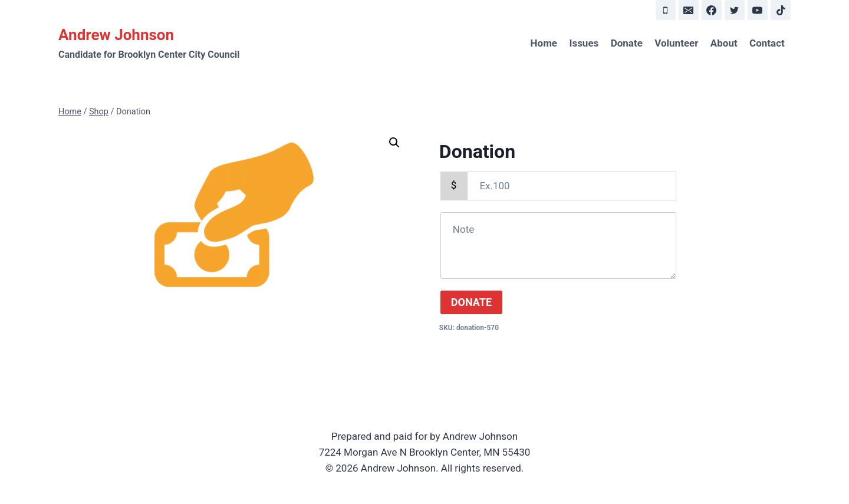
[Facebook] (712, 10)
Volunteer (676, 43)
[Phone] (666, 10)
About (724, 43)
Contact (767, 43)
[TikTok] (781, 10)
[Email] (689, 10)
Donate (627, 43)
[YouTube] (758, 10)
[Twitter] (735, 10)
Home (544, 43)
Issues (584, 43)
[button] (394, 143)
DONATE (471, 302)
